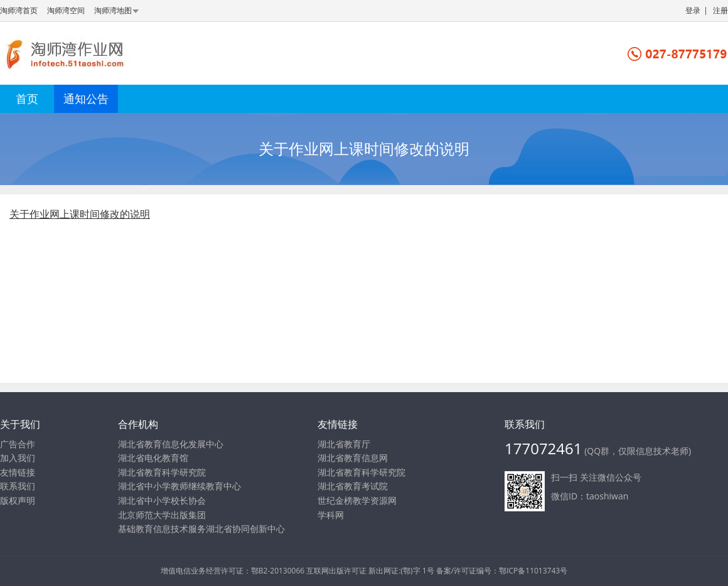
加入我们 (18, 458)
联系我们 (18, 486)
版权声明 (18, 500)
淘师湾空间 (66, 10)
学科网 (331, 515)
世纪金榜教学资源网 (357, 500)
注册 (720, 10)
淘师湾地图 (117, 10)
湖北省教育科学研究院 (361, 472)
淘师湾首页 (19, 10)
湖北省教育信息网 (353, 458)
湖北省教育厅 (344, 444)
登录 (693, 10)
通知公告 (86, 99)
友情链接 (18, 472)
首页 (27, 99)
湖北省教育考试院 (353, 486)
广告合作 (18, 444)
